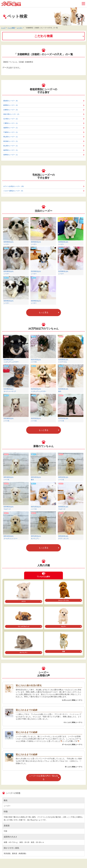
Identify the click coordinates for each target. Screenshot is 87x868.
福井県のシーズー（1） (11, 150)
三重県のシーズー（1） (11, 123)
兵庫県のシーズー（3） (11, 110)
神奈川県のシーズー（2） (12, 114)
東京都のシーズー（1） (11, 141)
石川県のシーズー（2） (11, 119)
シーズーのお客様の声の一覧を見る (44, 777)
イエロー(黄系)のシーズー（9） (14, 191)
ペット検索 (11, 28)
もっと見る (44, 312)
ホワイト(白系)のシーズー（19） (14, 186)
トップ (3, 28)
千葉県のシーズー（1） (11, 132)
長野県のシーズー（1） (11, 155)
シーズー (20, 28)
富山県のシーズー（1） (11, 146)
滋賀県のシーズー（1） (11, 128)
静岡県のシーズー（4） (11, 105)
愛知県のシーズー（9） (11, 101)
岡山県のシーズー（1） (11, 137)
